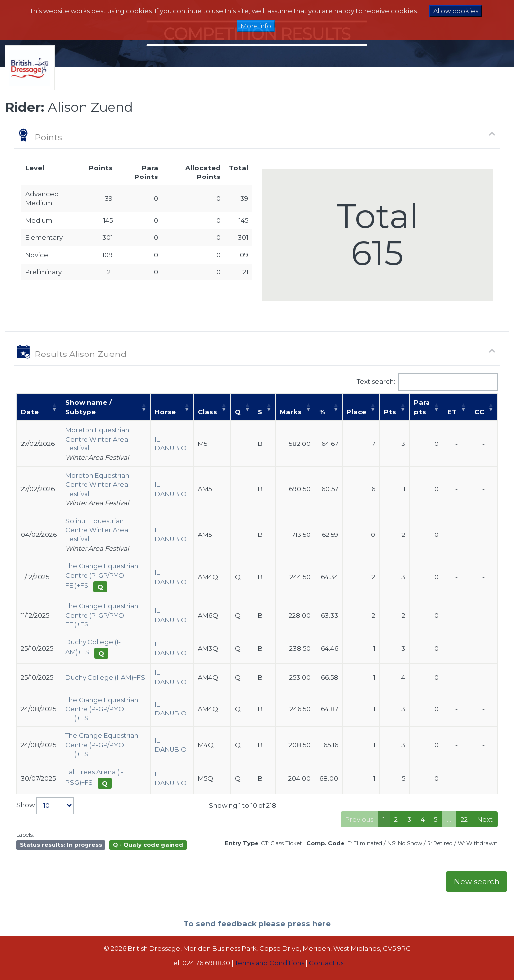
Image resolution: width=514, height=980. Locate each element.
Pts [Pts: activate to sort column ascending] (390, 412)
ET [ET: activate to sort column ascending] (452, 412)
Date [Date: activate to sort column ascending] (30, 412)
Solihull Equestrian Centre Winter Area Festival (97, 530)
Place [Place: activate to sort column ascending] (356, 412)
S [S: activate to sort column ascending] (260, 412)
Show (45, 806)
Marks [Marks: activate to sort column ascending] (291, 412)
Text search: (428, 382)
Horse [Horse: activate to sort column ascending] (165, 412)
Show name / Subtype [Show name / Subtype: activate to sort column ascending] (88, 407)
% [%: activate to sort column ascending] (322, 412)
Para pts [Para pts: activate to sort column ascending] (422, 407)
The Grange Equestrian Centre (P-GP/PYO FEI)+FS (102, 576)
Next (485, 819)
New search (476, 881)
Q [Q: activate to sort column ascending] (238, 412)
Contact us (326, 963)
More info (256, 26)
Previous (359, 819)
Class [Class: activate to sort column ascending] (208, 412)
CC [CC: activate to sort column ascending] (479, 412)
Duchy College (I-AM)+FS (105, 677)
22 (464, 819)
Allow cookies (456, 11)
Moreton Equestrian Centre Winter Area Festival (97, 439)
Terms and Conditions (269, 963)
